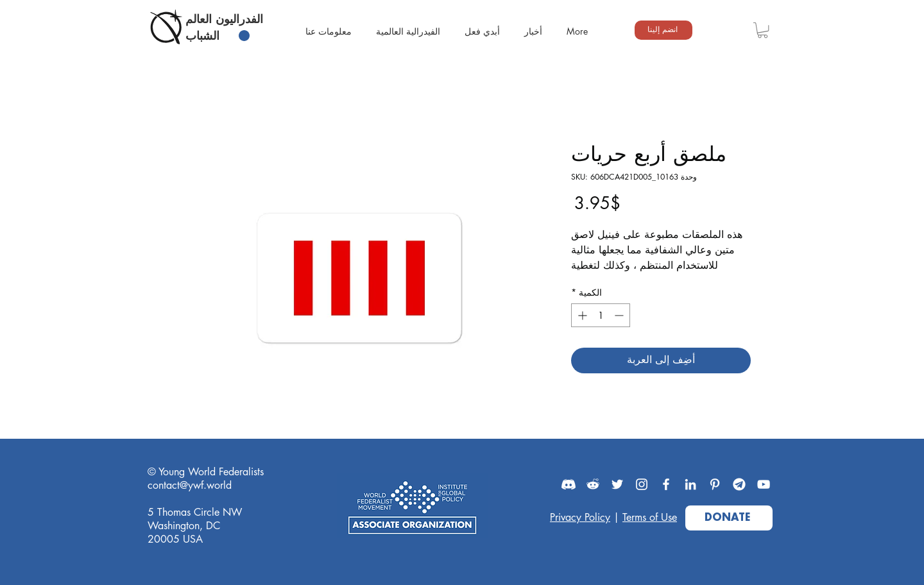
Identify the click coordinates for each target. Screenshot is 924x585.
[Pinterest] (715, 484)
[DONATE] (729, 518)
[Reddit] (593, 484)
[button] (763, 30)
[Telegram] (739, 484)
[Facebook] (666, 484)
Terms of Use (650, 517)
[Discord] (569, 484)
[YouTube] (764, 484)
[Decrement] (620, 315)
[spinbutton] (601, 315)
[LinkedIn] (690, 484)
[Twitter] (617, 484)
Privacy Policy (580, 517)
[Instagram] (642, 484)
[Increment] (581, 315)
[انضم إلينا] (663, 30)
